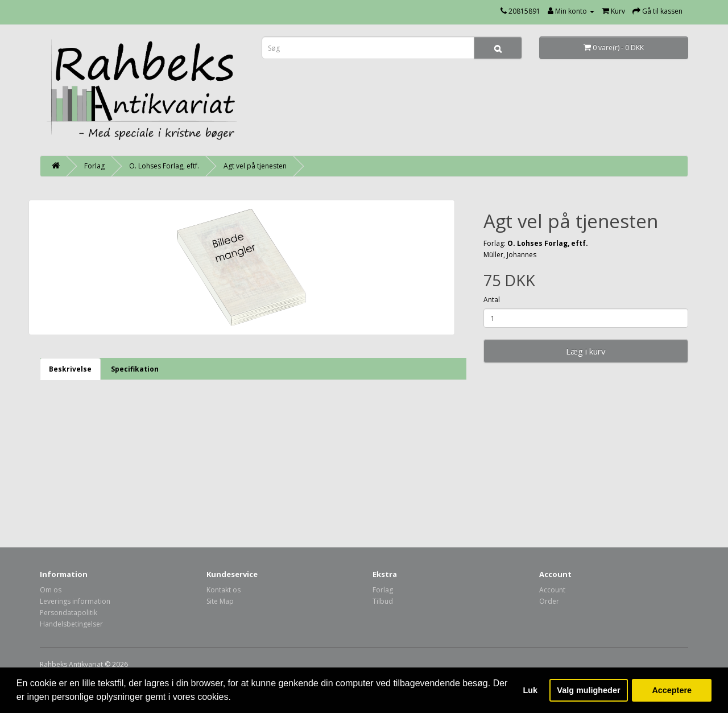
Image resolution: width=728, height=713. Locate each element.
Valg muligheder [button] (588, 690)
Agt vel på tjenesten (255, 166)
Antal (492, 300)
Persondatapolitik (69, 613)
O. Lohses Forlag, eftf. (164, 166)
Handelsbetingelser (71, 624)
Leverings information (75, 601)
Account (552, 590)
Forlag (94, 166)
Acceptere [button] (672, 690)
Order (549, 601)
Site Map (220, 601)
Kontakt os (224, 590)
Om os (51, 590)
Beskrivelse (70, 369)
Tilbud (383, 601)
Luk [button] (531, 690)
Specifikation (135, 369)
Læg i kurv (586, 351)
